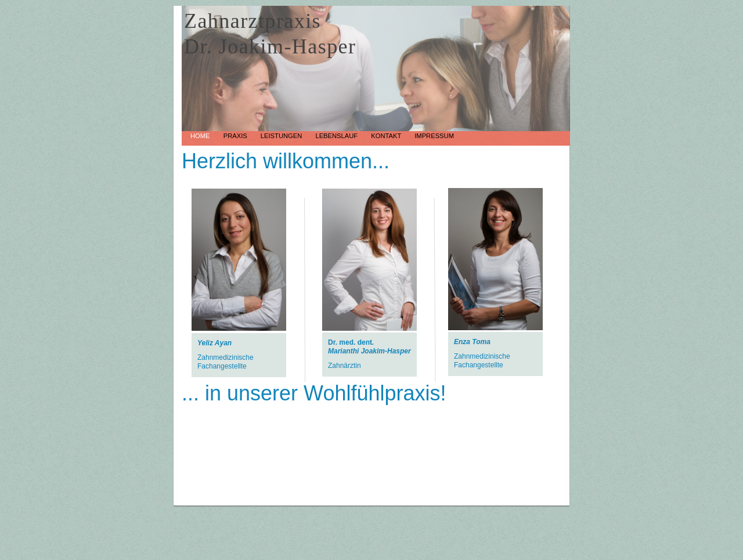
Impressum (434, 136)
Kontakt (387, 136)
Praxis (236, 136)
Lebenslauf (337, 136)
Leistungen (282, 136)
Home (201, 136)
